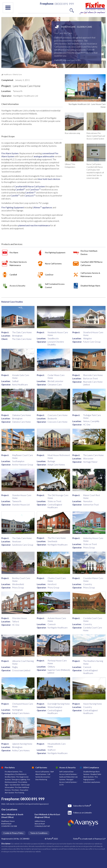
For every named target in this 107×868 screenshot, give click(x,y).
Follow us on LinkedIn (83, 813)
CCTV (61, 785)
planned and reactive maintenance (34, 225)
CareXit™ (15, 196)
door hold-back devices (49, 179)
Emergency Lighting (19, 779)
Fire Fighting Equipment (13, 207)
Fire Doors (16, 790)
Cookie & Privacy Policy (13, 833)
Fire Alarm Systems (12, 772)
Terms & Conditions (39, 833)
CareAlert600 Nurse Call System (29, 186)
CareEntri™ (30, 192)
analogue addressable (44, 156)
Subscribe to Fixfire (82, 806)
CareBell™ (21, 189)
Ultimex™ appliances (42, 207)
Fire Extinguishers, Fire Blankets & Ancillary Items (16, 774)
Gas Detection (15, 785)
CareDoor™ (35, 189)
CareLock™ (30, 196)
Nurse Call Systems (43, 772)
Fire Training (20, 793)
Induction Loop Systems (92, 782)
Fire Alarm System (10, 153)
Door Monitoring (41, 779)
